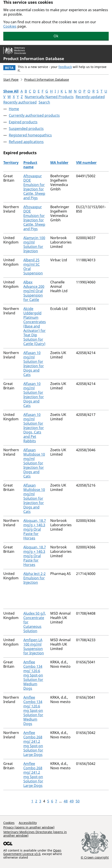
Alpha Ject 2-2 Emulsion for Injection (35, 578)
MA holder (59, 163)
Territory (11, 163)
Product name (30, 165)
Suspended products (26, 129)
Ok (56, 36)
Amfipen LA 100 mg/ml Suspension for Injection (34, 646)
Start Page (11, 80)
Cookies (10, 26)
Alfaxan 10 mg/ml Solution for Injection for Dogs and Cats (34, 364)
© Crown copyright (95, 857)
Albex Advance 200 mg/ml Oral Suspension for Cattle (34, 291)
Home (14, 109)
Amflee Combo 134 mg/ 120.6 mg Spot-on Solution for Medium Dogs (33, 675)
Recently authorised (20, 102)
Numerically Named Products (49, 97)
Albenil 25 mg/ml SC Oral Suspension (33, 267)
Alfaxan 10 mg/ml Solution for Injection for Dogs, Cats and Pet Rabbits (34, 428)
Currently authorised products (34, 115)
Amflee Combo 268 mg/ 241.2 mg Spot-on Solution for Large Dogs (33, 744)
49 (72, 801)
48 (66, 801)
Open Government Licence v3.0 (32, 852)
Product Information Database (34, 59)
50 (78, 801)
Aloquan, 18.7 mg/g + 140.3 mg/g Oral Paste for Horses (35, 529)
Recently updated (90, 97)
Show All (11, 91)
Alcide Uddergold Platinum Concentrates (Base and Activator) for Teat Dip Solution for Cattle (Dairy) (35, 326)
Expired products (23, 122)
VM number (86, 163)
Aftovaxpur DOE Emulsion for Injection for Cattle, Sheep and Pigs (34, 187)
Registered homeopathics (30, 135)
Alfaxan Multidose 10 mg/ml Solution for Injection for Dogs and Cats (34, 463)
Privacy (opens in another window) (29, 827)
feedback (65, 67)
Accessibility (28, 823)
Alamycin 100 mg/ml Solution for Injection (34, 244)
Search (44, 102)
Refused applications (26, 142)
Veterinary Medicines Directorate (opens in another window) (35, 834)
